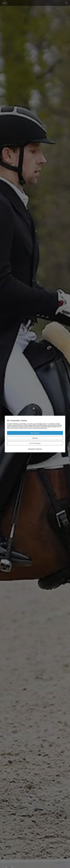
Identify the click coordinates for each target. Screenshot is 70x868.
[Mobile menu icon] (66, 3)
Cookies (9, 867)
